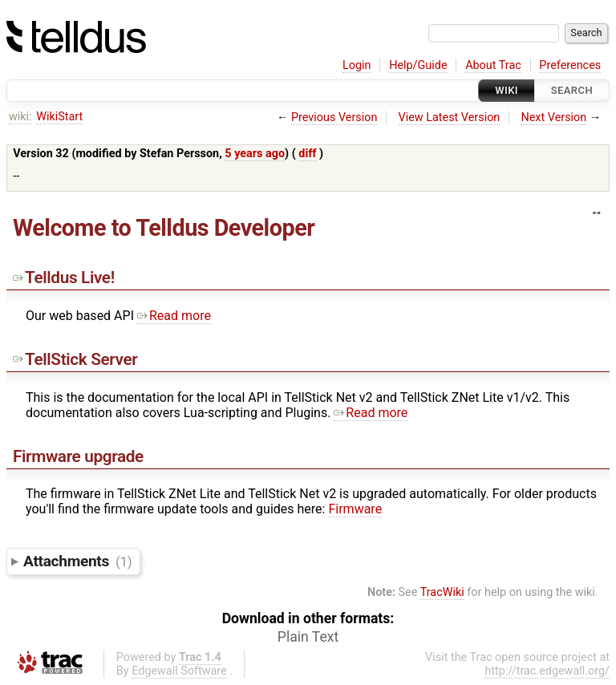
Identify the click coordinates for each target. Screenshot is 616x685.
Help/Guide (418, 65)
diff (307, 154)
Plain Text (308, 637)
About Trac (493, 65)
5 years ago (255, 154)
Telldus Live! (64, 278)
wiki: (20, 117)
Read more (174, 316)
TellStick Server (75, 359)
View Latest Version (450, 118)
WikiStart (59, 117)
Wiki (507, 90)
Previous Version (334, 118)
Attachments (77, 561)
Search (572, 90)
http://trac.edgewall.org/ (547, 671)
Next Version (553, 118)
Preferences (570, 65)
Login (357, 65)
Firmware (355, 509)
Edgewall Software (179, 671)
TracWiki (442, 592)
